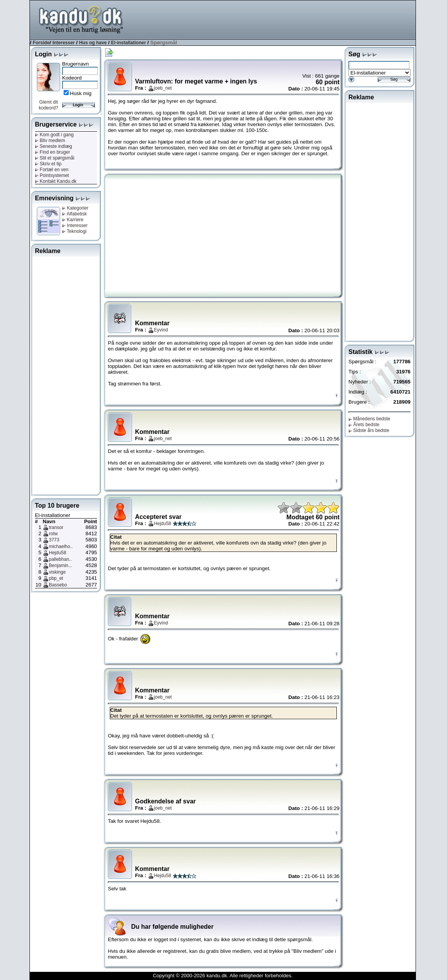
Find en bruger (52, 152)
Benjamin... (61, 565)
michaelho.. (61, 546)
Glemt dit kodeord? (49, 105)
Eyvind (161, 330)
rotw (53, 534)
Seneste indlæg (54, 146)
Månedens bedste (369, 419)
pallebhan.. (60, 559)
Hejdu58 (58, 553)
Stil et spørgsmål (55, 158)
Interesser (63, 43)
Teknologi (74, 231)
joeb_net (163, 88)
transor (56, 527)
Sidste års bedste (369, 430)
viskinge (57, 572)
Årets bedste (364, 425)
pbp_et (56, 578)
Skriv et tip (48, 164)
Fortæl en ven (52, 170)
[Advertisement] (274, 19)
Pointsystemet (52, 175)
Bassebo (58, 585)
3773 (54, 540)
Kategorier (75, 208)
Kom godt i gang (54, 135)
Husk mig (81, 93)
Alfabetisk (74, 214)
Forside (41, 43)
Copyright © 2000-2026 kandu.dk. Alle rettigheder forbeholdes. (223, 976)
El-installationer (128, 43)
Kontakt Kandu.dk (56, 181)
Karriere (73, 220)
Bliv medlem (50, 140)
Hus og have (93, 43)
